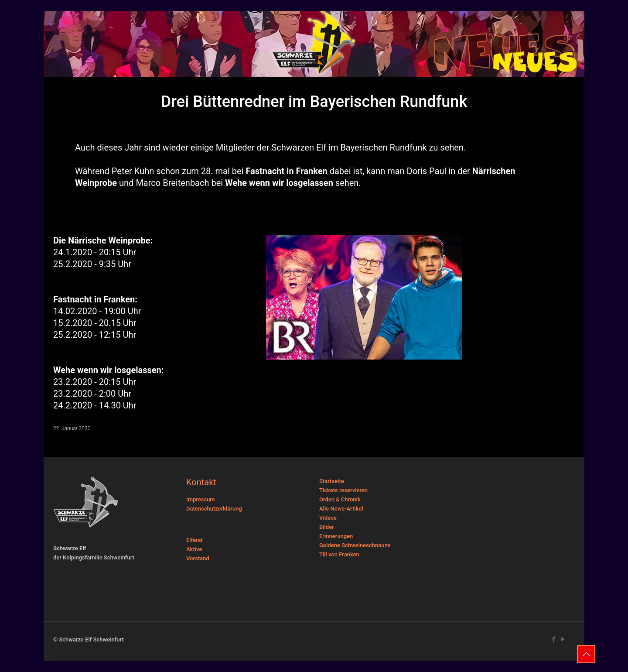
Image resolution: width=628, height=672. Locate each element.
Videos (328, 518)
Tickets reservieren (343, 490)
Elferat (195, 540)
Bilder (327, 527)
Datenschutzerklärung (214, 509)
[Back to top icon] (586, 654)
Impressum (201, 499)
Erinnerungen (336, 536)
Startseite (332, 481)
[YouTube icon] (563, 639)
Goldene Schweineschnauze (355, 545)
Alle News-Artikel (341, 509)
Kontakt (201, 482)
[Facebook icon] (554, 639)
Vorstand (198, 558)
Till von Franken (339, 554)
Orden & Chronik (340, 499)
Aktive (194, 549)
